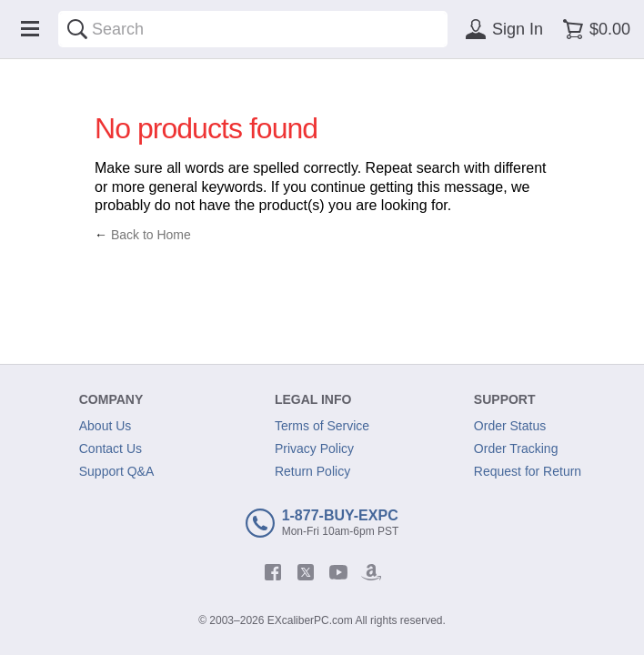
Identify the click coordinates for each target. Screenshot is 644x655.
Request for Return (528, 471)
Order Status (510, 426)
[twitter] (306, 572)
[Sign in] (501, 29)
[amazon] (371, 572)
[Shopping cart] (594, 29)
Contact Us (111, 448)
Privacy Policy (314, 448)
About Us (106, 426)
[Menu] (30, 29)
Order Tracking (516, 448)
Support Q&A (117, 471)
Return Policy (312, 471)
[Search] (77, 29)
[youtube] (338, 572)
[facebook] (273, 572)
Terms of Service (322, 426)
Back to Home (151, 235)
